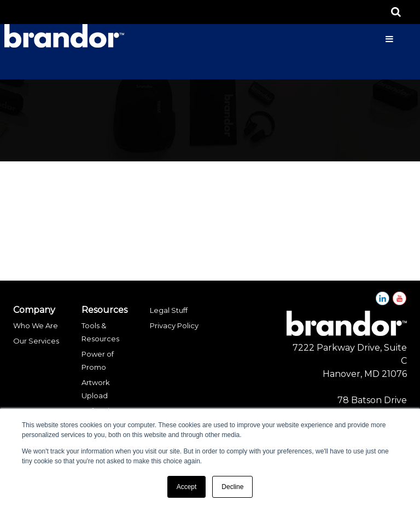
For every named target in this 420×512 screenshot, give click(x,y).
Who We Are (36, 325)
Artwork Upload (96, 389)
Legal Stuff (169, 310)
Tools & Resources (100, 332)
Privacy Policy (174, 325)
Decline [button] (232, 487)
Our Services (36, 341)
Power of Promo (98, 360)
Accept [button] (187, 487)
